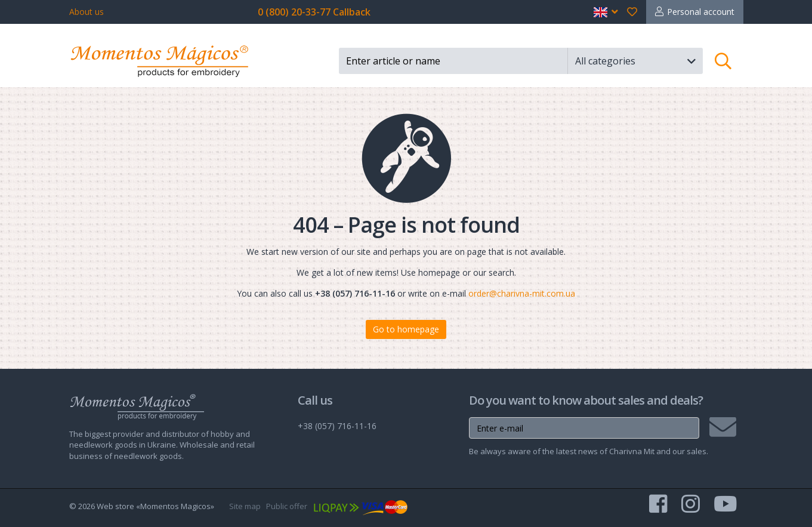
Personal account (701, 12)
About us (87, 12)
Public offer (287, 506)
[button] (606, 12)
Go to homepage (406, 329)
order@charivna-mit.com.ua (522, 293)
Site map (245, 506)
